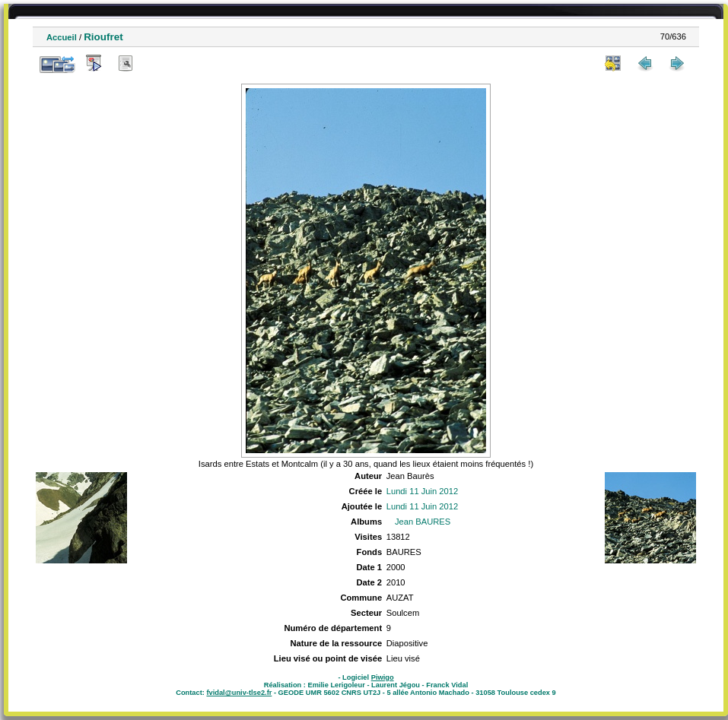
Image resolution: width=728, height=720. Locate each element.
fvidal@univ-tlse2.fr (239, 693)
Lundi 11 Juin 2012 (423, 491)
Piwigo (383, 677)
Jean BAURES (423, 522)
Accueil (62, 37)
